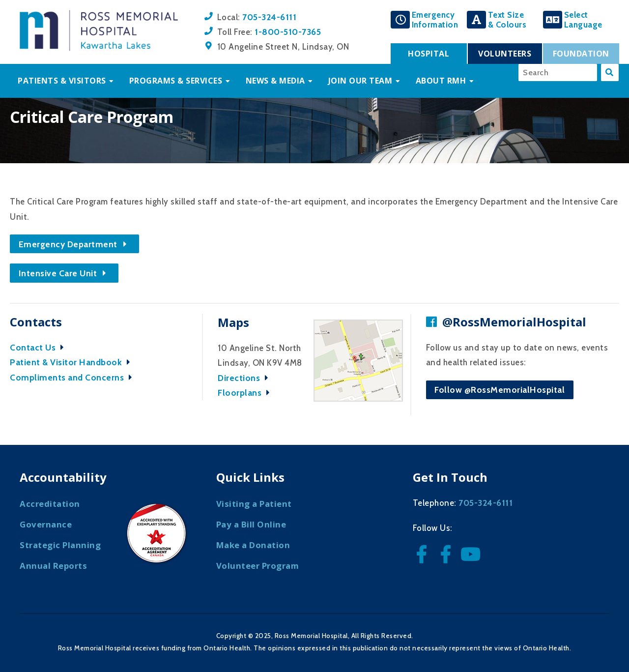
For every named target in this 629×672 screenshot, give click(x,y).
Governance (46, 524)
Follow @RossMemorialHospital (500, 390)
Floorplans (246, 393)
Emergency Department (75, 244)
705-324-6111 (269, 17)
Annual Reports (53, 566)
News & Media (275, 81)
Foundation (581, 54)
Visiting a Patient (254, 504)
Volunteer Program (258, 566)
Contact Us (39, 347)
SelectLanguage (583, 20)
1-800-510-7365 (288, 32)
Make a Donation (253, 545)
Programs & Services (176, 81)
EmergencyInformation (435, 20)
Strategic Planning (60, 545)
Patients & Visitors (62, 81)
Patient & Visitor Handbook (72, 362)
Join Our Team (360, 81)
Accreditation (50, 504)
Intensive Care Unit (64, 273)
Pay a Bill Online (251, 524)
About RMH (441, 81)
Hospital (429, 54)
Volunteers (505, 54)
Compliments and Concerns (73, 377)
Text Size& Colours (507, 20)
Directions (245, 378)
